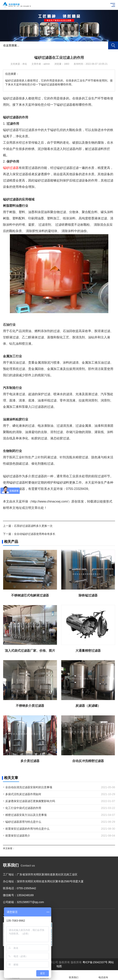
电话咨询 (103, 975)
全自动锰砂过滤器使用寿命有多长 (35, 534)
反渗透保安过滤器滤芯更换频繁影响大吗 (30, 801)
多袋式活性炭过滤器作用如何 (23, 794)
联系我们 (74, 975)
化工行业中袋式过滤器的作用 (23, 808)
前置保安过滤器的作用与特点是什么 (27, 829)
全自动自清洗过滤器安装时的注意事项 (29, 787)
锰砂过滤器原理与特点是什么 (23, 822)
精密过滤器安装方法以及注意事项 (26, 815)
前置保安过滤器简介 (18, 836)
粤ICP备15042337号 (95, 962)
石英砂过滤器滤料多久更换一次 (33, 526)
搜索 (113, 45)
